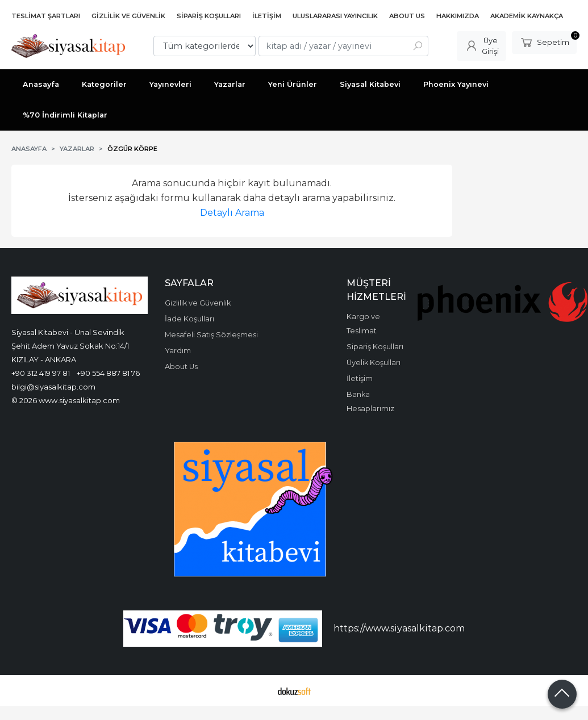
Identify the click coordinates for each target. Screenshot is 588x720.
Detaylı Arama (232, 213)
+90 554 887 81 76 (108, 373)
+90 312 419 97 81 (41, 373)
